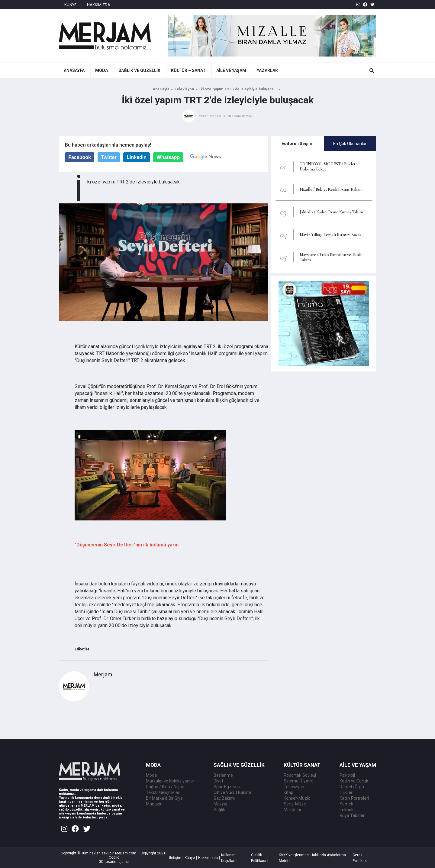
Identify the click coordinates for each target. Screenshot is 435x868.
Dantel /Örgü (352, 787)
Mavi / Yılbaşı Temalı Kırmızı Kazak (331, 235)
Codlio (114, 857)
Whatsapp (168, 157)
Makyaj (220, 804)
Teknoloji (348, 810)
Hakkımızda (208, 858)
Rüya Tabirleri (353, 815)
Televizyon (184, 89)
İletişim (175, 858)
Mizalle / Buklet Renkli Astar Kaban (331, 189)
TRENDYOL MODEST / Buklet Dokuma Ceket (327, 167)
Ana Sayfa (161, 89)
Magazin (154, 804)
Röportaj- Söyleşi (300, 775)
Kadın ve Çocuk (354, 781)
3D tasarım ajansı (114, 862)
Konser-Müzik (297, 798)
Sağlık (219, 810)
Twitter (109, 157)
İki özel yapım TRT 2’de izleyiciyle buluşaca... (238, 89)
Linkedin (137, 157)
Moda (151, 775)
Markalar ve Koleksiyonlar (170, 781)
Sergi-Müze (295, 804)
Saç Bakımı (224, 798)
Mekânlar (293, 810)
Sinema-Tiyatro (299, 781)
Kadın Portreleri (354, 798)
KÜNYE (70, 5)
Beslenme (223, 775)
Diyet (218, 781)
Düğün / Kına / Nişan (165, 787)
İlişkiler (346, 792)
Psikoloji (347, 775)
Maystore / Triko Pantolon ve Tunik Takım (331, 257)
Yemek (346, 804)
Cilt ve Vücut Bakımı (232, 792)
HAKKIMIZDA (99, 5)
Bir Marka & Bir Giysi (165, 798)
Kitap (288, 792)
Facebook (80, 157)
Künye (190, 858)
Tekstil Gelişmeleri (163, 792)
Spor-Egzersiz (227, 787)
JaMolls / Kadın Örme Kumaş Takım (331, 212)
